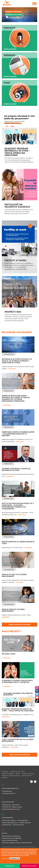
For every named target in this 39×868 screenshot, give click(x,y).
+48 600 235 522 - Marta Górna (11, 805)
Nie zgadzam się (14, 858)
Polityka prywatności (24, 855)
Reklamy (18, 774)
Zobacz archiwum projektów (20, 755)
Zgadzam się (5, 858)
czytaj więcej (12, 369)
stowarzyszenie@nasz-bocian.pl (11, 809)
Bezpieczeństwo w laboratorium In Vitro (18, 543)
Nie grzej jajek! (9, 654)
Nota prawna (5, 772)
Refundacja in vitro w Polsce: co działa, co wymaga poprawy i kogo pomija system (17, 361)
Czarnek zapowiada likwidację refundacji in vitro (16, 469)
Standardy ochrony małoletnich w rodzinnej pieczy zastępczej (17, 681)
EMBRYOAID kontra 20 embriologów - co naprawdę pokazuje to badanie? (18, 434)
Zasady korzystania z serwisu (17, 772)
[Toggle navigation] (34, 4)
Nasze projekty (11, 631)
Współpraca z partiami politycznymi (11, 776)
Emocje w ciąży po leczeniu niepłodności (14, 575)
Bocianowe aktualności (17, 332)
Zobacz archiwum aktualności (19, 624)
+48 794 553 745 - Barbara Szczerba (12, 807)
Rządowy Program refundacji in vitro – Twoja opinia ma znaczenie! (18, 710)
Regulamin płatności (27, 776)
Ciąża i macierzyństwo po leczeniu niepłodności (18, 740)
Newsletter (5, 778)
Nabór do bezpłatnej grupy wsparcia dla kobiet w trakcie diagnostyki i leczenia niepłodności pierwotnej (16, 398)
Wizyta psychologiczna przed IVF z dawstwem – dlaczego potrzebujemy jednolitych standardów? (18, 506)
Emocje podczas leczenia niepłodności (13, 610)
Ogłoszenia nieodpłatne (8, 774)
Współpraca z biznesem (28, 774)
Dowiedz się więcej (13, 18)
